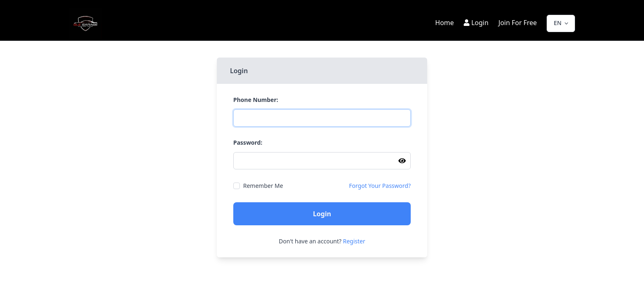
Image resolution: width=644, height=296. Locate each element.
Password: (248, 143)
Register (354, 241)
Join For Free (518, 23)
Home (446, 23)
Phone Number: (256, 100)
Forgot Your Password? (380, 186)
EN (558, 22)
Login (476, 23)
